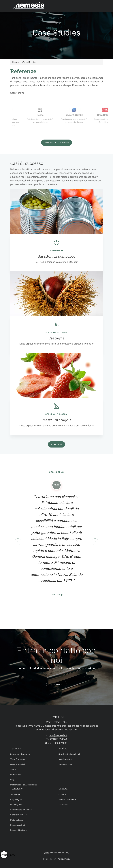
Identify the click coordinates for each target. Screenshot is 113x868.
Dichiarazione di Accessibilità (23, 785)
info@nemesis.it (58, 735)
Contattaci (57, 684)
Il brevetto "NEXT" (18, 815)
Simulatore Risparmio (20, 754)
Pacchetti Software (19, 830)
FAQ (12, 780)
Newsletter (63, 805)
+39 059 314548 (58, 739)
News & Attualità (18, 764)
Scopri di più (56, 444)
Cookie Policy (49, 859)
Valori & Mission (18, 759)
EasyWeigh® (16, 800)
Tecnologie (15, 794)
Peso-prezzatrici (66, 764)
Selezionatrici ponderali (69, 754)
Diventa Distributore (67, 800)
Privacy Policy (64, 859)
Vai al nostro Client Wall (57, 143)
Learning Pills (16, 805)
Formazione (16, 775)
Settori (13, 770)
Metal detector (65, 759)
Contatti (62, 794)
